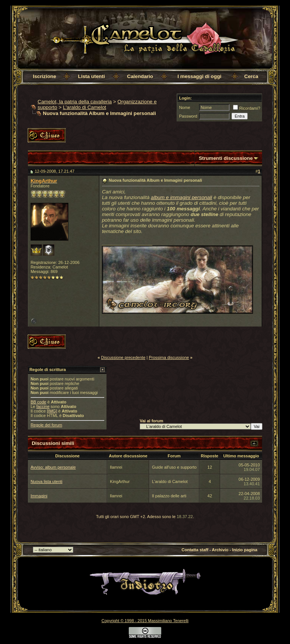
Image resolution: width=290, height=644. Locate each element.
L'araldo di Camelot (85, 107)
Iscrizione (44, 76)
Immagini (39, 496)
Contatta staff (195, 550)
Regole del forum (46, 425)
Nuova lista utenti (46, 481)
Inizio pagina (245, 550)
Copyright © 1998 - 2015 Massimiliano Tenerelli (145, 621)
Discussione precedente (123, 357)
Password (188, 116)
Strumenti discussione (226, 158)
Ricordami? (247, 108)
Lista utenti (92, 76)
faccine (43, 406)
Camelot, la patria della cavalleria (75, 102)
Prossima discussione (169, 357)
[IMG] (52, 411)
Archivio (220, 550)
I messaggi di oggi (199, 76)
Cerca (251, 76)
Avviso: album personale (53, 467)
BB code (39, 402)
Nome (184, 107)
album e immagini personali (182, 197)
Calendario (140, 76)
